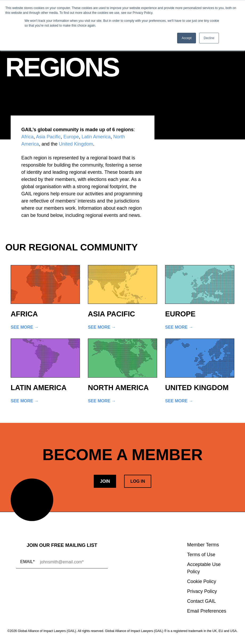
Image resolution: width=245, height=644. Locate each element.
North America (118, 388)
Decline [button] (209, 38)
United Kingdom (76, 144)
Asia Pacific (48, 137)
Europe (71, 137)
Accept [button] (187, 38)
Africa (27, 137)
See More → (25, 327)
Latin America (96, 137)
